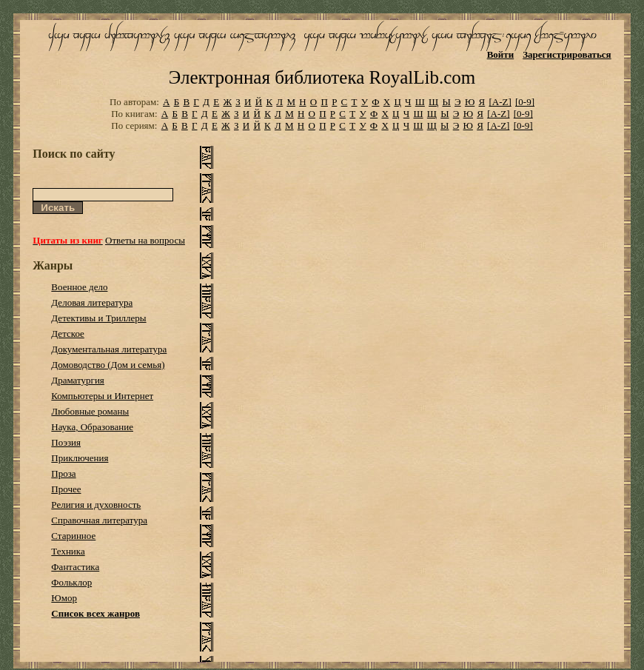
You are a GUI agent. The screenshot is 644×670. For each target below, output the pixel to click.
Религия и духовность (96, 505)
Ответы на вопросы (145, 240)
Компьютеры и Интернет (102, 396)
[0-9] (525, 102)
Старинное (73, 536)
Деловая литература (92, 302)
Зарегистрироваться (567, 54)
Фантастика (75, 567)
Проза (63, 473)
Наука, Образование (92, 427)
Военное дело (79, 287)
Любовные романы (90, 411)
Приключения (80, 458)
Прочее (66, 489)
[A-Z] (500, 102)
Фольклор (71, 582)
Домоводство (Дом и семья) (108, 365)
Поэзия (66, 442)
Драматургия (78, 380)
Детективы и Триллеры (98, 318)
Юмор (64, 598)
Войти (501, 54)
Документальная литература (109, 349)
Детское (68, 334)
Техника (68, 551)
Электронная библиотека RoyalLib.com (322, 77)
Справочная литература (99, 520)
